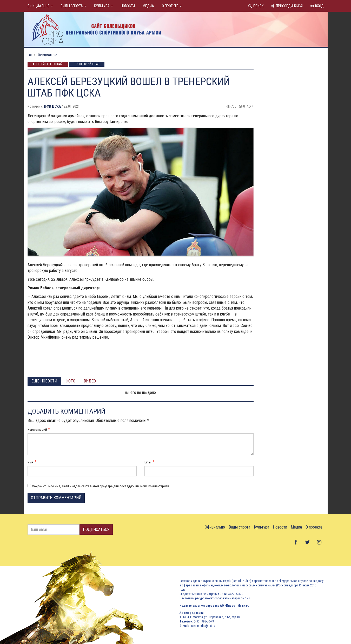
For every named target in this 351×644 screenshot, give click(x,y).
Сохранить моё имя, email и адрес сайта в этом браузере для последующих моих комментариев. (101, 486)
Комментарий (37, 430)
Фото (70, 381)
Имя (31, 462)
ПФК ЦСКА (52, 106)
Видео (90, 381)
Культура (104, 6)
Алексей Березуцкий (48, 64)
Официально (40, 6)
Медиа (148, 6)
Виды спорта (74, 6)
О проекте (172, 6)
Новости (128, 6)
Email (148, 462)
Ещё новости (44, 381)
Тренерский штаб (87, 64)
